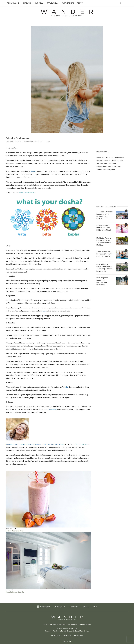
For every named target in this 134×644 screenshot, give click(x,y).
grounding (53, 409)
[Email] (85, 607)
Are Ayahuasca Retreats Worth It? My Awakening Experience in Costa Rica (105, 268)
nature (33, 171)
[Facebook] (120, 3)
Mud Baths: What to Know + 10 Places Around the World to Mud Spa (104, 241)
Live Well (27, 3)
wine (44, 311)
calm (66, 387)
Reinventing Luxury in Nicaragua (109, 166)
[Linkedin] (73, 607)
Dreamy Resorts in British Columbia (110, 160)
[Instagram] (59, 607)
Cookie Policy (68, 635)
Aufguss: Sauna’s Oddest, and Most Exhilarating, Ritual (104, 228)
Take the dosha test (27, 192)
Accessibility (78, 635)
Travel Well (52, 3)
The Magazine (13, 3)
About (80, 3)
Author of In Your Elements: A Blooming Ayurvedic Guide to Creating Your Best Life (35, 444)
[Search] (127, 3)
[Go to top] (67, 641)
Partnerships (68, 3)
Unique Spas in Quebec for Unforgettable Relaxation (102, 281)
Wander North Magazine (106, 169)
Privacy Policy (56, 635)
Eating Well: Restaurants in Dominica (110, 157)
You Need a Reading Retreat (107, 163)
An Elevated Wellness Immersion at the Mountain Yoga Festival (105, 215)
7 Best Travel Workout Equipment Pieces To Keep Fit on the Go (104, 254)
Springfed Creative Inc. (81, 631)
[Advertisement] (112, 188)
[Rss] (94, 607)
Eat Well (39, 3)
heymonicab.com (82, 444)
